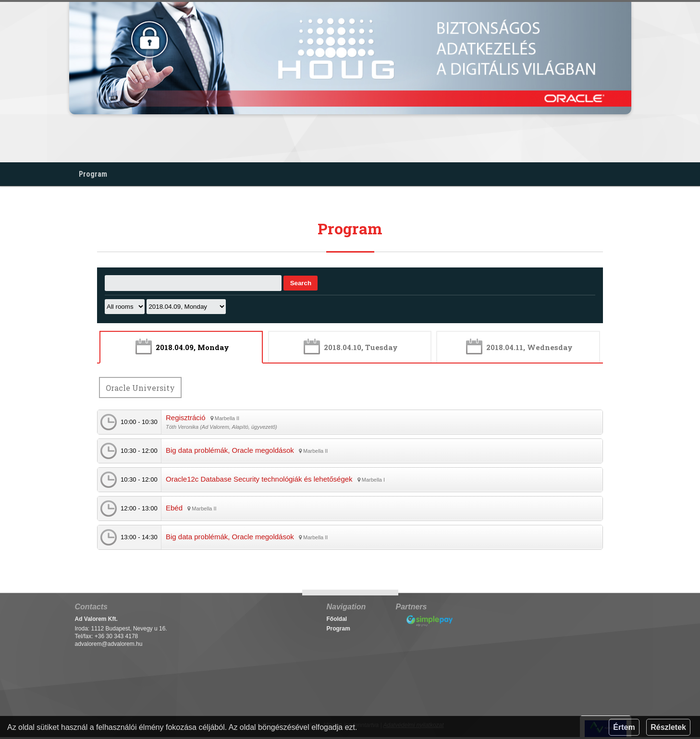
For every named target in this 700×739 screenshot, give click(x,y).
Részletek (668, 727)
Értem (624, 727)
